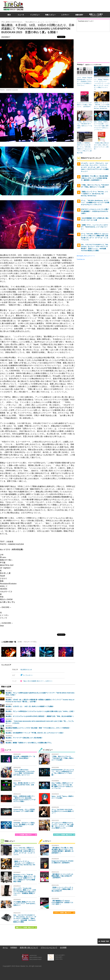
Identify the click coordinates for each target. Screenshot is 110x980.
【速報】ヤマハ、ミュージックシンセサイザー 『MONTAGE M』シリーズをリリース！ (95, 227)
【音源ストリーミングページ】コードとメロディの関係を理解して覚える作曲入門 (62, 889)
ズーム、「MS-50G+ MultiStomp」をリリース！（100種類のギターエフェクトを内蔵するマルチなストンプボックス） (95, 203)
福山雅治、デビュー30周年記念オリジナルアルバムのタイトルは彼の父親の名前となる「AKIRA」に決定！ (40, 711)
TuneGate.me (81, 259)
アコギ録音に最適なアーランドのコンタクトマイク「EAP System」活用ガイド (25, 904)
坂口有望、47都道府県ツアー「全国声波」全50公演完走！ (24, 757)
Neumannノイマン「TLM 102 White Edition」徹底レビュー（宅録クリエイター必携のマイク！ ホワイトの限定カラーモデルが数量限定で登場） (24, 878)
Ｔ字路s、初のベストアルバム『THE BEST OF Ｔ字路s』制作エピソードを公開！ (63, 758)
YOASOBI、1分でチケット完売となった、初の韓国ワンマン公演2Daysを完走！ (24, 824)
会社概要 (63, 948)
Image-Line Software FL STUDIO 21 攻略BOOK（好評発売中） (62, 862)
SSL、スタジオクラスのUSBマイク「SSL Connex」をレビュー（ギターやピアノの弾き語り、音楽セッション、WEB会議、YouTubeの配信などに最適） (25, 918)
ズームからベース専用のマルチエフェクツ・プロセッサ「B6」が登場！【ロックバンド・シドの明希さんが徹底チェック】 (63, 825)
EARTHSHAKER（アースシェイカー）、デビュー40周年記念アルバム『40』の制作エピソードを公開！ (63, 772)
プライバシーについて (49, 948)
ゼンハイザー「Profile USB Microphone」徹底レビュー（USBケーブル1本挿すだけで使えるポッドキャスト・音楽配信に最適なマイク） (25, 892)
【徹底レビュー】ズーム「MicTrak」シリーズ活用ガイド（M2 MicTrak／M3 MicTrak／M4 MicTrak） (24, 864)
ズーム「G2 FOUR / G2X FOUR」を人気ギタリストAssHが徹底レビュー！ (63, 811)
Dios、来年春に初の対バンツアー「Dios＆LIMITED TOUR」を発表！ (24, 785)
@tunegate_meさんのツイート (86, 256)
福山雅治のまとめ (26, 670)
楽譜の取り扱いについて (29, 948)
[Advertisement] (83, 16)
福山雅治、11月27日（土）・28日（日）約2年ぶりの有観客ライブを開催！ (30, 706)
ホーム (5, 948)
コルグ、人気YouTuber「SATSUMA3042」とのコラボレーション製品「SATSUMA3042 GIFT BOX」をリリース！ (24, 772)
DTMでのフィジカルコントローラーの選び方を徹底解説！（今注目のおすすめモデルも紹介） (95, 211)
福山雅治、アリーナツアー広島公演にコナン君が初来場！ (24, 738)
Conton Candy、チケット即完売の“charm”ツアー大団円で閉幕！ (24, 810)
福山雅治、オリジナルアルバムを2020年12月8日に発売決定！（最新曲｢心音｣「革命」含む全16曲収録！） (40, 716)
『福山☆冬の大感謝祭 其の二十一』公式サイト (37, 681)
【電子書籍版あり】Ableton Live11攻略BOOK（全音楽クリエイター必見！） (62, 902)
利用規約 (14, 948)
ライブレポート (28, 675)
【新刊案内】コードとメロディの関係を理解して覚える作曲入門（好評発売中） (62, 876)
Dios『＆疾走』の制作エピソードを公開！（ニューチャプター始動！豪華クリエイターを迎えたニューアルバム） (62, 786)
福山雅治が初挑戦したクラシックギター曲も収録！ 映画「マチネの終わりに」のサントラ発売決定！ (38, 728)
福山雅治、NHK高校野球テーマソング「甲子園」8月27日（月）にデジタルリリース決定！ (35, 733)
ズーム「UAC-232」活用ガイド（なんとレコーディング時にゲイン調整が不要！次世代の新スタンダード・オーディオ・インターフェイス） (24, 851)
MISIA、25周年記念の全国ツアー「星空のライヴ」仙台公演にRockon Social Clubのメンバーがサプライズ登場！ (24, 799)
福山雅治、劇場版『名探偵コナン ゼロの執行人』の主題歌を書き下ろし (29, 743)
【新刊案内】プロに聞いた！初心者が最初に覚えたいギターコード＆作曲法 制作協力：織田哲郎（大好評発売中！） (63, 850)
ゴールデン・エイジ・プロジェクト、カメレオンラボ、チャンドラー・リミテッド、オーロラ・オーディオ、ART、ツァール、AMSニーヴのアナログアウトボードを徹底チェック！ (95, 167)
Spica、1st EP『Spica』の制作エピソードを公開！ (63, 797)
